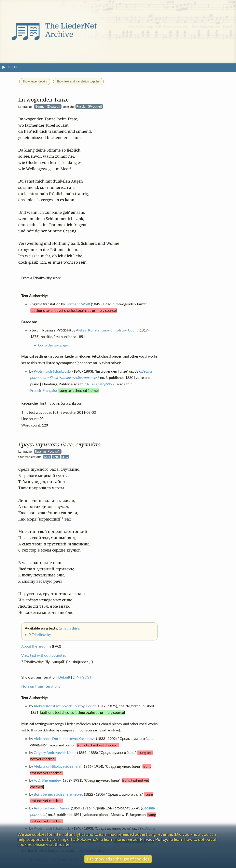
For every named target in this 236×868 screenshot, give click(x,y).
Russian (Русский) (101, 384)
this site (62, 844)
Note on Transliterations (41, 686)
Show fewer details (35, 81)
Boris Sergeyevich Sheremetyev (59, 794)
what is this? (70, 628)
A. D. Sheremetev (47, 780)
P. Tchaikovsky (40, 634)
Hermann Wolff (78, 304)
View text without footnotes (44, 655)
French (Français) (44, 391)
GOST (87, 677)
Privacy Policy (154, 839)
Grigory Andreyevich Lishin (55, 753)
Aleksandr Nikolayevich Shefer (58, 766)
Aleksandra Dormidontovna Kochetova (65, 739)
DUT (47, 457)
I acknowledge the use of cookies (118, 859)
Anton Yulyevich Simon (52, 808)
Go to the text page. (53, 345)
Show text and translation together (78, 81)
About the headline (36, 646)
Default (64, 677)
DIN (76, 677)
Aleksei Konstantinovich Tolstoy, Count (65, 706)
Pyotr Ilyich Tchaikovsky (53, 371)
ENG (56, 457)
